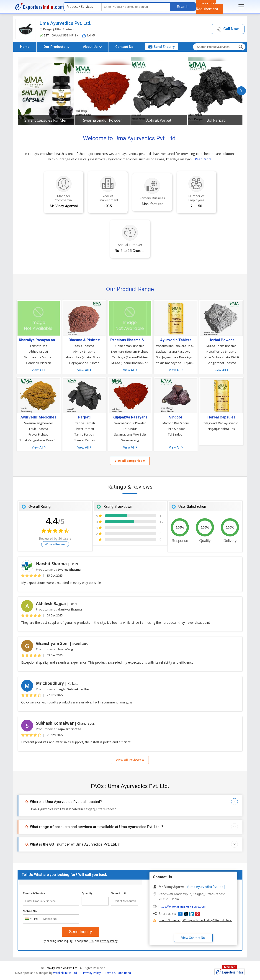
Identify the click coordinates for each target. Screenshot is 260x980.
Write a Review (55, 544)
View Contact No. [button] (193, 938)
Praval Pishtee (39, 434)
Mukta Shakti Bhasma (221, 346)
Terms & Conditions (118, 973)
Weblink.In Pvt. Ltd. (65, 973)
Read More (203, 159)
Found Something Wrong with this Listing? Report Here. (195, 920)
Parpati (84, 417)
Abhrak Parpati (159, 120)
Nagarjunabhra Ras (221, 429)
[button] (228, 29)
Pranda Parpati (84, 423)
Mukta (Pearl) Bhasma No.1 (130, 363)
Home (25, 47)
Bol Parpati (216, 120)
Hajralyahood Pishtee (84, 363)
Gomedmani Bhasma (130, 346)
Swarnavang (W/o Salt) (130, 434)
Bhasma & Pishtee (84, 340)
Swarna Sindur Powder (103, 120)
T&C (92, 941)
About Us (92, 47)
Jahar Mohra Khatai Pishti (221, 357)
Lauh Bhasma (39, 429)
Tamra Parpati (84, 434)
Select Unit (118, 893)
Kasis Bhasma (84, 346)
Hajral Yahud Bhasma (221, 351)
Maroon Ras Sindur (176, 423)
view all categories (130, 461)
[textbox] (136, 7)
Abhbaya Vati (39, 351)
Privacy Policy (109, 941)
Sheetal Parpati (84, 440)
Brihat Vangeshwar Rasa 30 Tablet (39, 440)
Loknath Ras (39, 346)
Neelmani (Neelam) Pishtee (130, 351)
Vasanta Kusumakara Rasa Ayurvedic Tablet (176, 346)
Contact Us (124, 47)
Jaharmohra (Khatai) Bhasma (84, 357)
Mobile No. (30, 911)
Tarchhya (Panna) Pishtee (130, 357)
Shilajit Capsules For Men (46, 120)
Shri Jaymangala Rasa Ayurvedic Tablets (176, 357)
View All (39, 370)
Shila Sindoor (176, 429)
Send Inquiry (80, 932)
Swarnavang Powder (39, 423)
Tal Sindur (130, 429)
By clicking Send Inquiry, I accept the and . (80, 941)
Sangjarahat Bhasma (221, 363)
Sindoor (176, 417)
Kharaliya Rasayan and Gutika (39, 340)
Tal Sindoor (176, 434)
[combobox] (31, 919)
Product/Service (34, 893)
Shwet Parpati (84, 429)
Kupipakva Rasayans (130, 417)
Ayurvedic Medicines (39, 417)
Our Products (57, 47)
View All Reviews (130, 760)
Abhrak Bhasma (84, 351)
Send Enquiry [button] (161, 47)
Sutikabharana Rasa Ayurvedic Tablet (176, 351)
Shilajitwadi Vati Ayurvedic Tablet (221, 423)
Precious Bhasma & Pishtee (130, 340)
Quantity (87, 893)
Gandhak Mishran (39, 363)
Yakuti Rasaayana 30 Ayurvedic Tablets (176, 363)
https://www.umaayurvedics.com (182, 906)
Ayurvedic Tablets (176, 340)
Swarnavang (130, 440)
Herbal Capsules (221, 417)
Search (183, 7)
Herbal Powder (221, 340)
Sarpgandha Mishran (39, 357)
